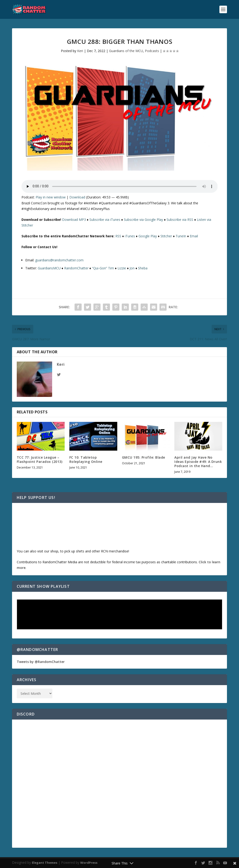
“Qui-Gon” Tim (103, 268)
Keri (80, 51)
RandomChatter (76, 268)
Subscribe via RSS (180, 220)
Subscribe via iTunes (105, 220)
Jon (132, 268)
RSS (118, 236)
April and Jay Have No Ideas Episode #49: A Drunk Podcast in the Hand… (198, 462)
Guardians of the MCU (126, 51)
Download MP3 (74, 220)
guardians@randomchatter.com (59, 260)
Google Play (148, 236)
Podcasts (152, 51)
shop (54, 551)
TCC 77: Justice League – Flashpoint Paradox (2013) (40, 459)
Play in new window (51, 197)
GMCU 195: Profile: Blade (144, 457)
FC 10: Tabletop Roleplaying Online (86, 459)
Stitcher (166, 236)
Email (194, 236)
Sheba (143, 268)
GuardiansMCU (49, 268)
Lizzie (122, 268)
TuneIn (181, 236)
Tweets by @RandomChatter (41, 662)
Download (77, 197)
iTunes (130, 236)
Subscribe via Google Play (143, 220)
